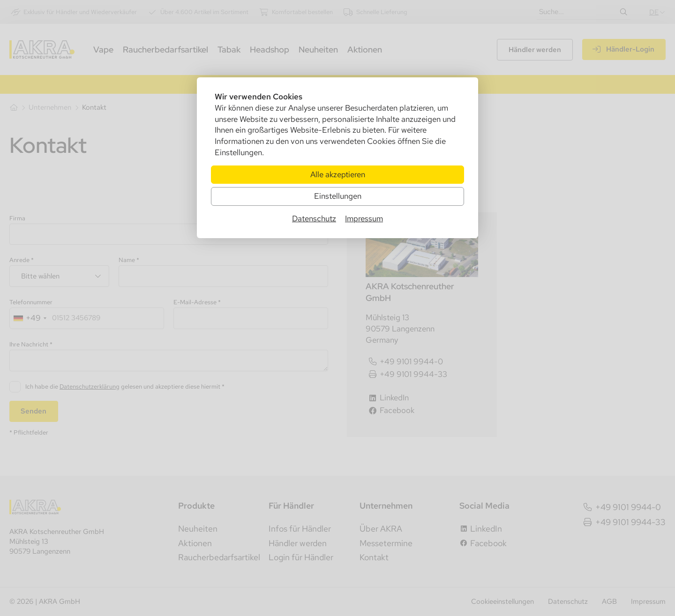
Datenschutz (314, 218)
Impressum (364, 218)
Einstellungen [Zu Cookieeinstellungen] (338, 196)
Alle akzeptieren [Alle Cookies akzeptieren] (338, 174)
